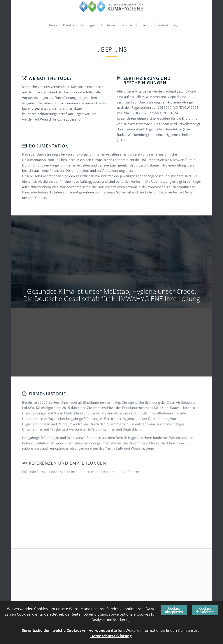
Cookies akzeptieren (174, 610)
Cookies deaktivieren (205, 610)
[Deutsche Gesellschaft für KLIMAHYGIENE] (112, 10)
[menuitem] (53, 25)
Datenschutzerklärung (111, 636)
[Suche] (174, 25)
